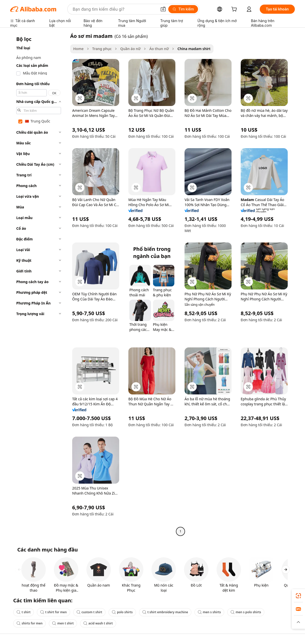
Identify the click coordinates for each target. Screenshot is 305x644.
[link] (298, 596)
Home (78, 49)
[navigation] (39, 284)
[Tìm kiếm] (183, 9)
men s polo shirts (246, 612)
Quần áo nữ (130, 49)
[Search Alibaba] (114, 9)
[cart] (235, 10)
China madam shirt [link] (194, 49)
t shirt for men (54, 612)
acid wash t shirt (98, 623)
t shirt (24, 612)
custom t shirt (89, 612)
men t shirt (63, 623)
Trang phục (102, 49)
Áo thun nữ (159, 49)
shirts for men (29, 623)
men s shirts (209, 612)
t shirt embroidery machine (165, 612)
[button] (163, 9)
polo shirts (122, 612)
